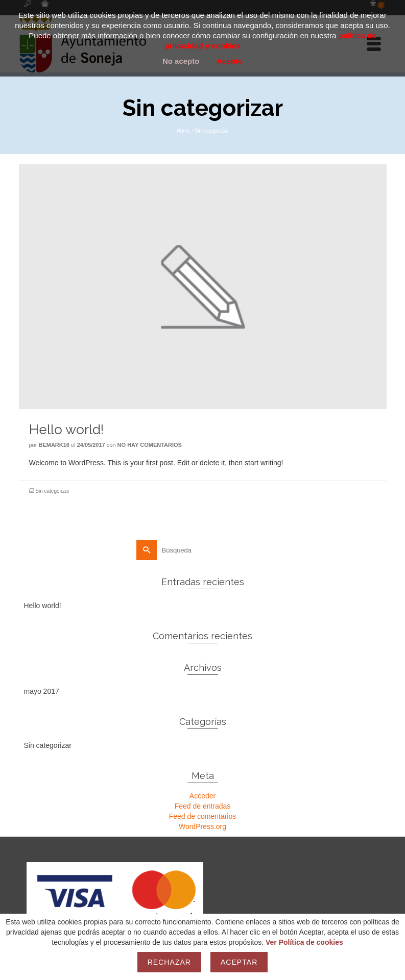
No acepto (181, 61)
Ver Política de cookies (304, 942)
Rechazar (169, 962)
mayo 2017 (42, 691)
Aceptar (239, 962)
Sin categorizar (52, 491)
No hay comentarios (150, 445)
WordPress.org (202, 826)
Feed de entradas (203, 806)
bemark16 (54, 445)
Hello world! (43, 606)
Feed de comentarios (203, 816)
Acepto (230, 61)
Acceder (202, 796)
